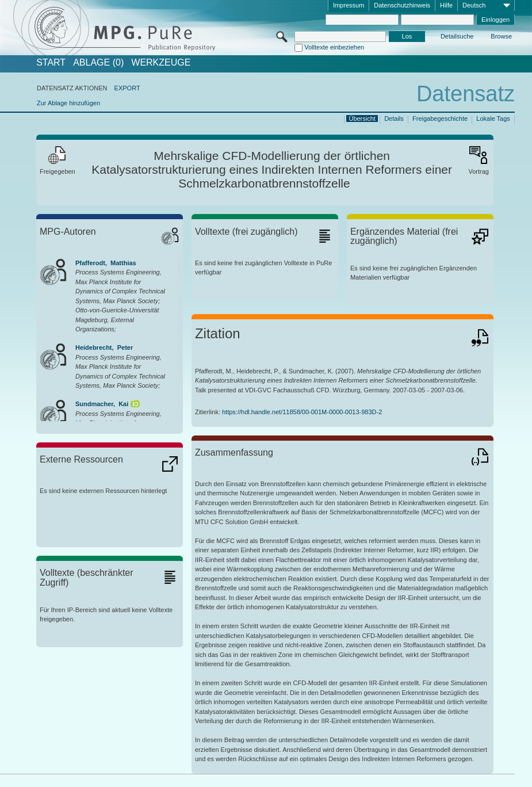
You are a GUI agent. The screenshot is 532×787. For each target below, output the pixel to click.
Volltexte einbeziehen (334, 47)
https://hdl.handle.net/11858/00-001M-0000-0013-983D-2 (302, 412)
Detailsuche (457, 36)
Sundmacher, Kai (102, 404)
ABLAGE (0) (98, 63)
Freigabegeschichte (440, 119)
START (51, 63)
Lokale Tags (493, 119)
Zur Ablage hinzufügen (68, 103)
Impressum (349, 5)
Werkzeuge (161, 63)
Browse (501, 36)
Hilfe (446, 5)
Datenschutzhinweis (402, 5)
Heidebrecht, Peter (104, 347)
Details (394, 119)
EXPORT (127, 88)
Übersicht (362, 119)
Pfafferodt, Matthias (106, 263)
